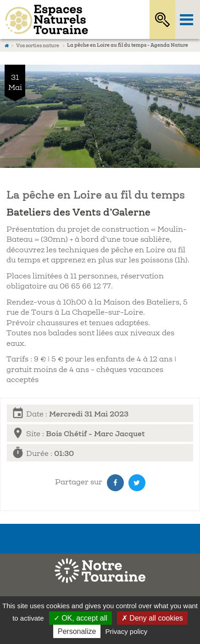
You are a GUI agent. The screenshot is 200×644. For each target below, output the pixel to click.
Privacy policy (127, 631)
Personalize (77, 631)
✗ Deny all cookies (152, 618)
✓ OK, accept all (81, 618)
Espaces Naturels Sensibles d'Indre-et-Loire (64, 19)
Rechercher (162, 19)
